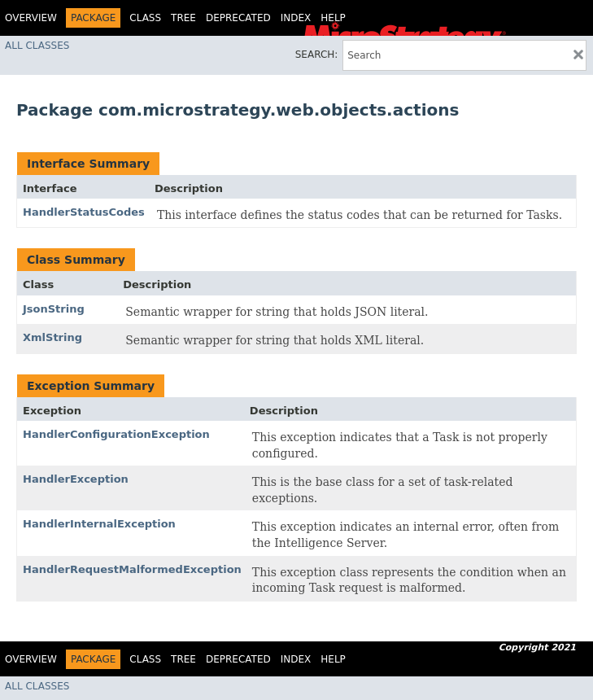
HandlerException (76, 479)
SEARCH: (317, 55)
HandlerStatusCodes (84, 212)
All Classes (37, 46)
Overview (31, 18)
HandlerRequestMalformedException (132, 569)
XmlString (52, 337)
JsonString (54, 309)
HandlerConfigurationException (116, 434)
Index (296, 18)
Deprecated (238, 18)
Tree (183, 18)
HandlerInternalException (99, 524)
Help (333, 18)
